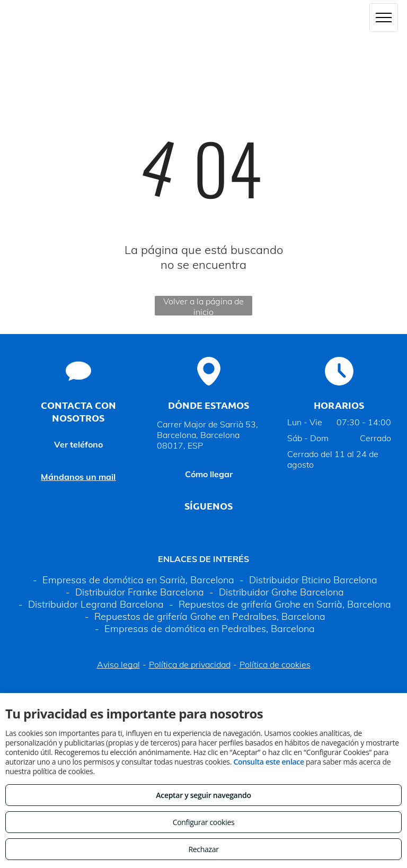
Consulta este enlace (268, 762)
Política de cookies (275, 664)
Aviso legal (118, 664)
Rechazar (203, 849)
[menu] (384, 17)
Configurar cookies (204, 822)
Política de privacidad (190, 664)
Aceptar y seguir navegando (203, 795)
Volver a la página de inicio (203, 306)
